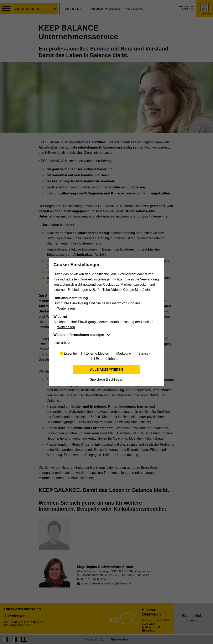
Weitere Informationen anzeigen (79, 335)
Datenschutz (62, 343)
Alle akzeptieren (107, 370)
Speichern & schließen (106, 379)
